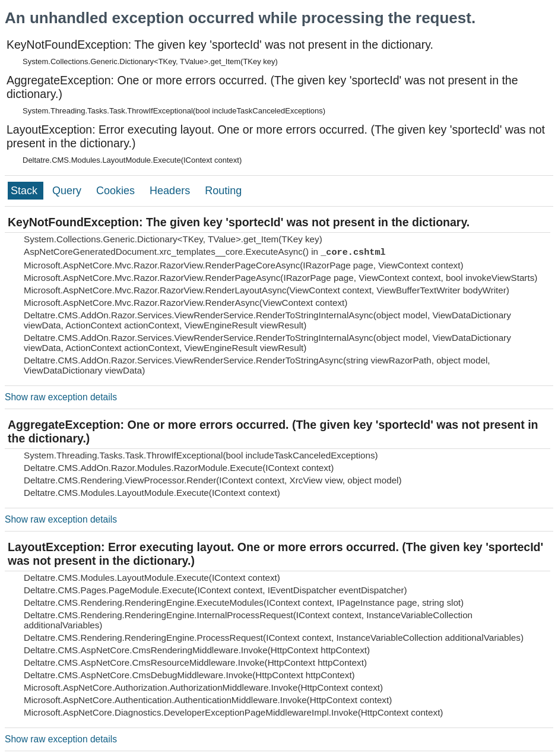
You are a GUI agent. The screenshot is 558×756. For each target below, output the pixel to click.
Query (68, 191)
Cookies (117, 191)
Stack (26, 191)
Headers (171, 191)
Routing (223, 191)
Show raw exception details (61, 397)
